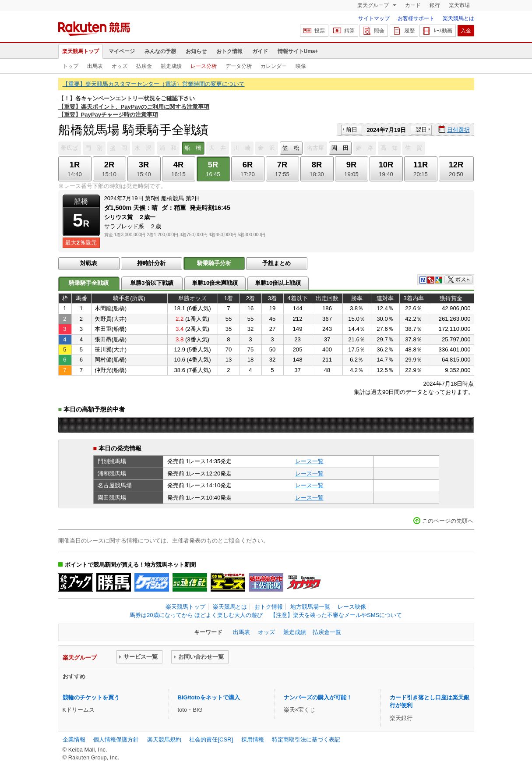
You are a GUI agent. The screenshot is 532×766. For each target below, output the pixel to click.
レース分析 (204, 66)
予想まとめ (277, 263)
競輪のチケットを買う (91, 697)
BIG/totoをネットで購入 (209, 697)
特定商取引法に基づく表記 (306, 739)
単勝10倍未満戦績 (215, 283)
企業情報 (74, 739)
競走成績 (171, 66)
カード (413, 5)
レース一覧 (309, 461)
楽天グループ (374, 5)
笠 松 (291, 148)
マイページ (122, 51)
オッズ (120, 66)
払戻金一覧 (327, 632)
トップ (70, 66)
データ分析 (239, 66)
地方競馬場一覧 (310, 607)
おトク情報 (229, 51)
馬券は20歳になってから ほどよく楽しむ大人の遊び (196, 615)
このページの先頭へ (448, 521)
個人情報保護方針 (116, 739)
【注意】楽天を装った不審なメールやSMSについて (336, 615)
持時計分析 (151, 263)
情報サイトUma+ (298, 51)
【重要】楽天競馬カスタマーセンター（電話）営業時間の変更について (154, 84)
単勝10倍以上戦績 (278, 283)
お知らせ (196, 51)
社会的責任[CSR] (211, 739)
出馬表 (95, 66)
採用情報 (253, 739)
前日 (352, 129)
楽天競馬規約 (164, 739)
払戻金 (144, 66)
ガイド (260, 51)
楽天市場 (459, 5)
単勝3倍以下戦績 (151, 283)
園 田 (340, 148)
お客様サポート (416, 18)
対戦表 (89, 263)
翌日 (421, 129)
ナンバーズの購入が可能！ (318, 697)
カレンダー (274, 66)
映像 (301, 66)
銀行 (435, 5)
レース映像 (352, 607)
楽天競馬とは (458, 18)
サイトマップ (374, 18)
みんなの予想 (160, 51)
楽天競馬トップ (81, 51)
